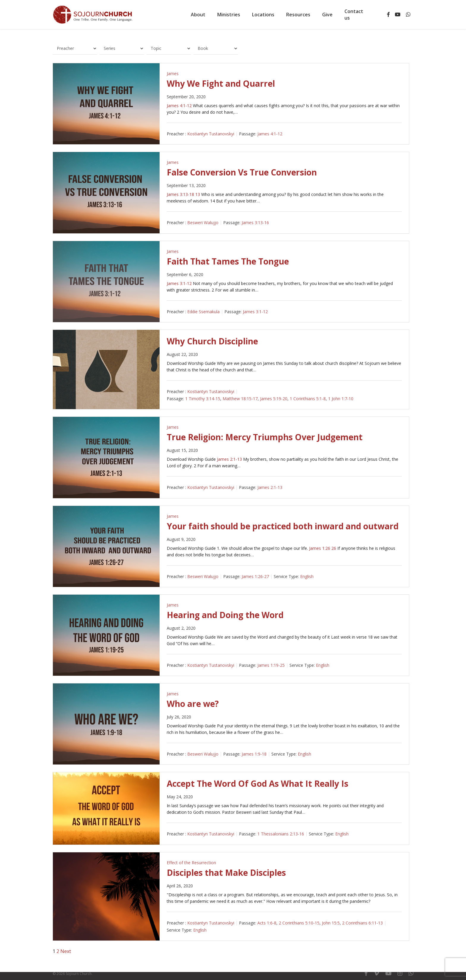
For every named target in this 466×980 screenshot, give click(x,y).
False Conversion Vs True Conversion (242, 172)
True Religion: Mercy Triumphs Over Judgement (265, 437)
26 (334, 548)
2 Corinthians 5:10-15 (299, 923)
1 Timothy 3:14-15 (203, 399)
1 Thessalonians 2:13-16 (281, 834)
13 (198, 194)
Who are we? (193, 704)
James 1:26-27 (255, 576)
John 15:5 (331, 923)
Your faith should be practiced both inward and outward (283, 526)
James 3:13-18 (180, 194)
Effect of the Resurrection (191, 863)
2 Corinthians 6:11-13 (362, 923)
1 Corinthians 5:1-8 (308, 399)
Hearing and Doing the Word (225, 615)
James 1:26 (320, 548)
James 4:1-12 (179, 106)
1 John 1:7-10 (341, 399)
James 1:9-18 (254, 754)
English (307, 576)
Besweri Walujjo (203, 223)
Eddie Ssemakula (203, 312)
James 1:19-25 (271, 665)
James (173, 73)
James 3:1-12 (179, 283)
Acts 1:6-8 (267, 923)
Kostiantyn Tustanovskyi (211, 134)
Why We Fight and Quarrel (221, 83)
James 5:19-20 (274, 399)
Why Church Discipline (212, 341)
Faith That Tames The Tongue (228, 261)
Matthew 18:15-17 (240, 399)
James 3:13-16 (255, 223)
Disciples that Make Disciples (226, 873)
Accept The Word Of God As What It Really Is (258, 783)
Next (66, 951)
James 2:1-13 (229, 459)
